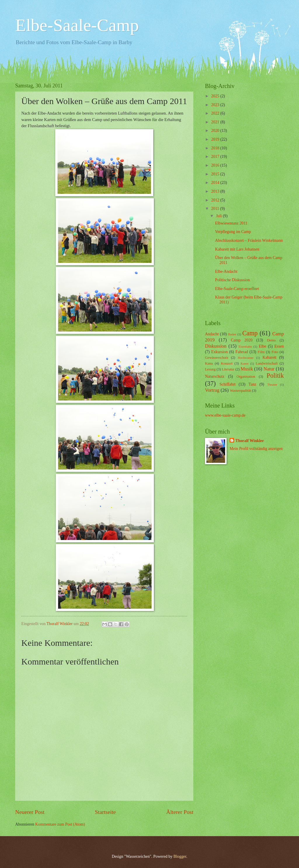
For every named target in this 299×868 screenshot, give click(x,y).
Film (261, 352)
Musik (247, 369)
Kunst (244, 363)
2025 (216, 96)
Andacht (212, 334)
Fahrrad (242, 352)
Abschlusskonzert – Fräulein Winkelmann (249, 240)
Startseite (105, 812)
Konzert (227, 363)
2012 (216, 200)
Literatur (228, 369)
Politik (275, 376)
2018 (216, 148)
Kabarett (270, 357)
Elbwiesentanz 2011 (231, 223)
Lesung (210, 369)
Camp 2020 (242, 340)
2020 (216, 131)
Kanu (209, 363)
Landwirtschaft (267, 363)
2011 (216, 209)
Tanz (252, 384)
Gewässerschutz (217, 358)
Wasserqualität (240, 391)
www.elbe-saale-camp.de (225, 415)
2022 (216, 113)
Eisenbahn (245, 346)
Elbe (262, 346)
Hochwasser (246, 358)
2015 (216, 174)
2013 (216, 191)
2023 (216, 105)
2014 (216, 183)
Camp (250, 333)
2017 (216, 157)
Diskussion (216, 346)
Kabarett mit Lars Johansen (237, 249)
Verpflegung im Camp (233, 232)
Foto (275, 352)
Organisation (246, 377)
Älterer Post (180, 812)
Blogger (180, 856)
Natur (269, 369)
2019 (216, 139)
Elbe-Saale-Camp (77, 25)
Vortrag (212, 390)
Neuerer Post (30, 812)
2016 (216, 165)
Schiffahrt (228, 384)
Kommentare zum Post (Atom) (60, 824)
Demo (271, 340)
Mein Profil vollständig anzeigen (256, 449)
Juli (219, 216)
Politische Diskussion (232, 280)
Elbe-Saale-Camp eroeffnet (237, 289)
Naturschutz (215, 376)
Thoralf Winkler (250, 441)
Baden (232, 334)
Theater (272, 384)
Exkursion (219, 352)
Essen (279, 346)
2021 (216, 122)
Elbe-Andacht (226, 271)
